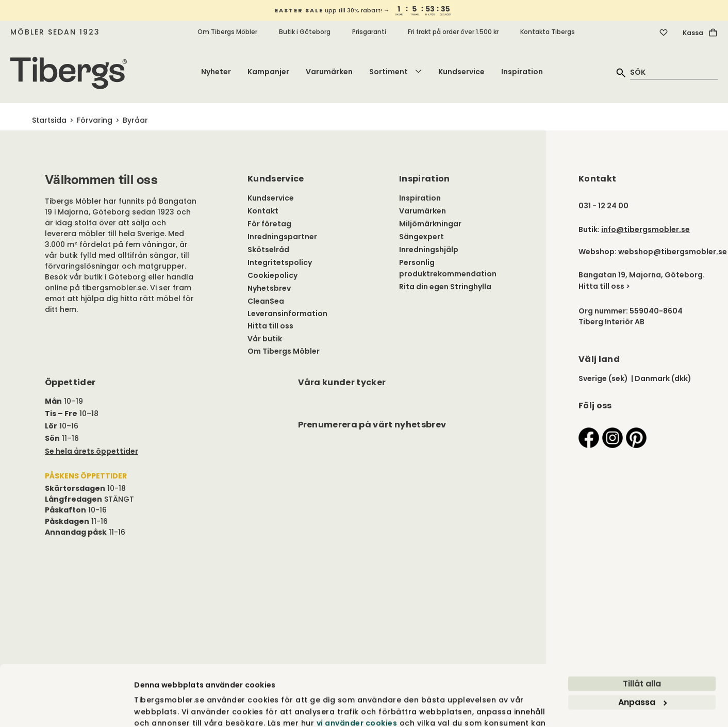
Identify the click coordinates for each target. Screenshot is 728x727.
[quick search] (674, 72)
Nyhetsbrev (269, 288)
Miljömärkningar (430, 224)
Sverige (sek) (603, 378)
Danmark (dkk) (663, 378)
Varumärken (329, 72)
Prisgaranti (369, 32)
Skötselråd (268, 250)
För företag (269, 224)
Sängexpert (421, 237)
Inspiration (522, 72)
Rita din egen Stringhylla (445, 287)
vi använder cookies (357, 669)
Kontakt (263, 211)
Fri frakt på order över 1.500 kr (453, 32)
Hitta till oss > (604, 286)
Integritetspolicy (280, 262)
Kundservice (461, 72)
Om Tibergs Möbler (227, 32)
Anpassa (642, 648)
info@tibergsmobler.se (646, 229)
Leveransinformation (287, 313)
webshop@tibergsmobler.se (673, 252)
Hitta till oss (270, 326)
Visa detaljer (159, 707)
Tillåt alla (642, 630)
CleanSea (266, 301)
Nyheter (216, 72)
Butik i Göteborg (305, 32)
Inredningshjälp (429, 250)
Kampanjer (268, 72)
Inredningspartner (282, 237)
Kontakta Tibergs (548, 32)
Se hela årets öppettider (92, 451)
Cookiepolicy (272, 275)
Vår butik (265, 339)
